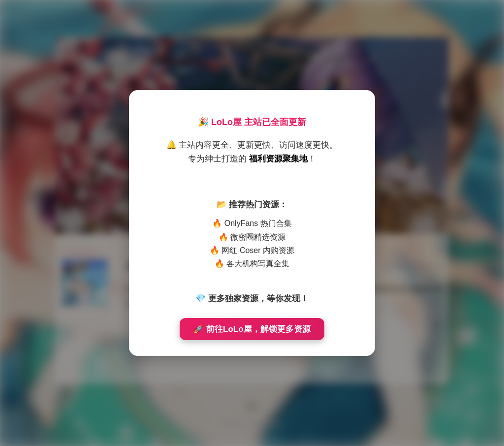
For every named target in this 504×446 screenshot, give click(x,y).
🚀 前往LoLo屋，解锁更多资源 (252, 329)
